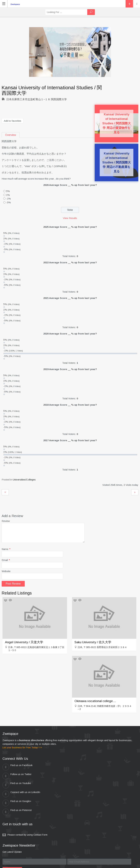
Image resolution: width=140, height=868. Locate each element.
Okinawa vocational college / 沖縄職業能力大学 (95, 701)
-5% (8, 202)
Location (137, 4)
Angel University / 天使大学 (24, 642)
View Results (70, 218)
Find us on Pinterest (84, 785)
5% (8, 191)
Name (6, 549)
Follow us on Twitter (84, 767)
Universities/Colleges (24, 480)
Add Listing (129, 4)
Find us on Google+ (17, 785)
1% (8, 195)
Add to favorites (13, 121)
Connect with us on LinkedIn (88, 776)
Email (6, 560)
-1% (8, 199)
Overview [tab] (11, 135)
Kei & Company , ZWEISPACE (91, 864)
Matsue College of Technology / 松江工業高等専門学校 (135, 492)
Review (6, 521)
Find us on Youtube (17, 776)
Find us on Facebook (17, 767)
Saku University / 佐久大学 (93, 642)
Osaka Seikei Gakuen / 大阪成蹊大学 (5, 492)
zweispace (54, 864)
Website (6, 571)
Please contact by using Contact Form (27, 808)
